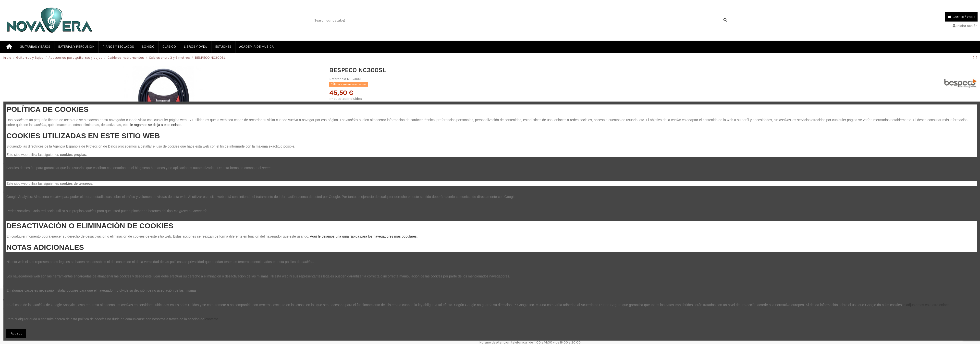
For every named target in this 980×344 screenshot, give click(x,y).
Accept (16, 333)
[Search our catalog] (725, 20)
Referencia (338, 79)
